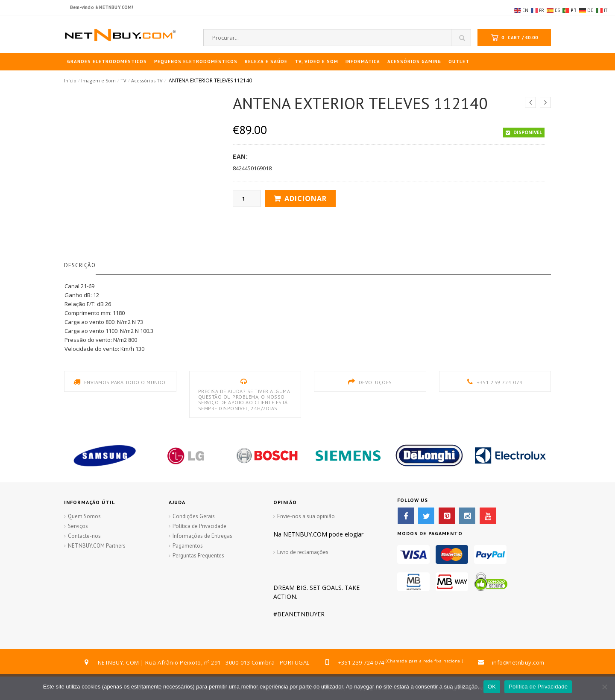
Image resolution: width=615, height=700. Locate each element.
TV (123, 80)
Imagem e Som (98, 80)
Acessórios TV (147, 80)
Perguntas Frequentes (198, 556)
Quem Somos (84, 516)
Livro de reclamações (303, 552)
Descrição (80, 265)
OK (492, 687)
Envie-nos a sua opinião (306, 516)
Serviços (78, 526)
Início (70, 80)
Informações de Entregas (202, 536)
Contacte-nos (84, 536)
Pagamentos (188, 546)
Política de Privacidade (199, 526)
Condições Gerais (194, 516)
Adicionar (306, 198)
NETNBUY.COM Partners (97, 546)
